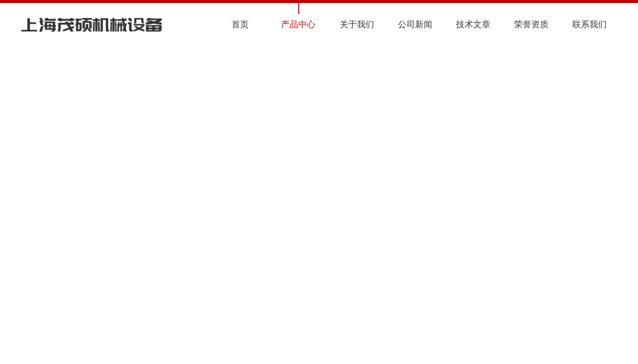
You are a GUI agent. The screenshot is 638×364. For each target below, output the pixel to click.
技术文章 (473, 25)
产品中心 (298, 25)
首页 (240, 25)
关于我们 (357, 25)
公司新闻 (415, 25)
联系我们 (589, 25)
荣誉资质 (531, 25)
